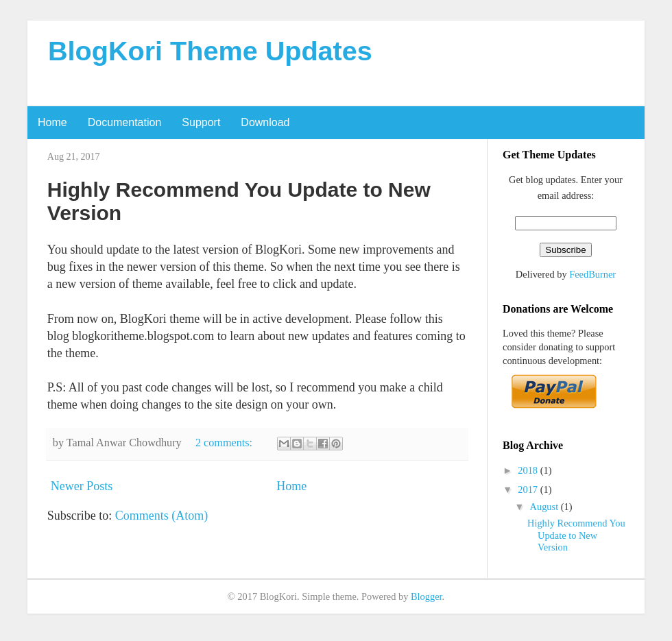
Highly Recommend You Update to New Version (576, 535)
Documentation (125, 122)
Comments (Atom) (162, 516)
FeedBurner (592, 274)
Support (201, 122)
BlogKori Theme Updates (210, 51)
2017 (529, 489)
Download (265, 122)
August (545, 507)
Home (52, 122)
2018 (529, 470)
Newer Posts (82, 486)
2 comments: (225, 443)
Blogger (427, 596)
